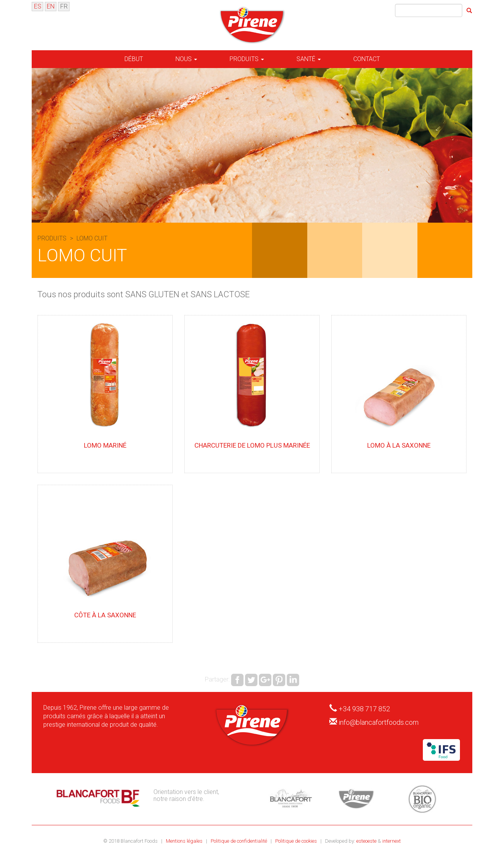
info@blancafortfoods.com (379, 722)
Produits (53, 238)
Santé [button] (309, 59)
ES (38, 6)
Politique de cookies (297, 841)
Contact (367, 59)
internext (392, 841)
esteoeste (366, 841)
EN (51, 6)
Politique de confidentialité (239, 841)
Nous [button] (186, 59)
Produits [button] (247, 59)
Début (134, 59)
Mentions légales (185, 841)
